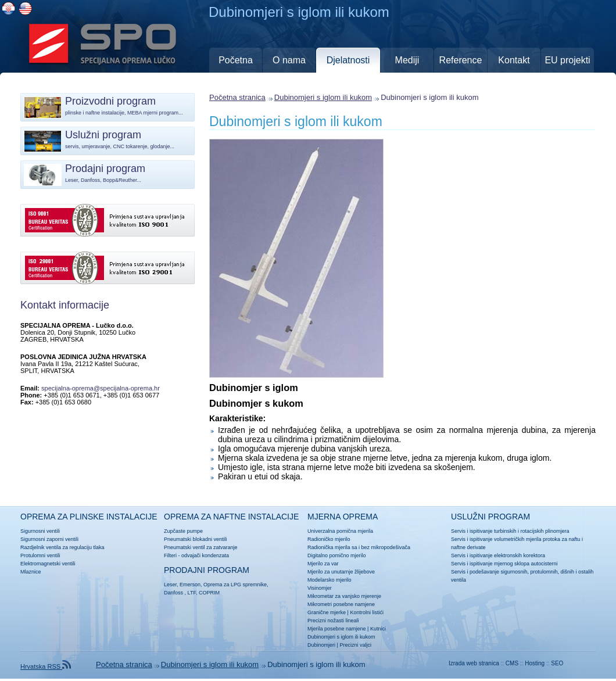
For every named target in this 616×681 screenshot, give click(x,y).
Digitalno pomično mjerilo (337, 555)
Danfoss (173, 593)
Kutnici (378, 629)
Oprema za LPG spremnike (235, 585)
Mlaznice (31, 572)
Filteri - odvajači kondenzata (196, 555)
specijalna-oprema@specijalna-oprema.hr (101, 388)
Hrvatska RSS (46, 666)
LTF (192, 593)
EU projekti (567, 60)
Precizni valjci (355, 645)
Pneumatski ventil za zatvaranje (201, 547)
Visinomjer (320, 588)
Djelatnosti (348, 60)
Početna (236, 60)
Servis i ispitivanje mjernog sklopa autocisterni (504, 564)
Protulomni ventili (40, 555)
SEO (557, 663)
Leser (170, 585)
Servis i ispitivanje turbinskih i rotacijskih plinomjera (510, 531)
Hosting (535, 663)
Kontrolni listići (367, 612)
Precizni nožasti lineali (333, 621)
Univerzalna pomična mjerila (340, 531)
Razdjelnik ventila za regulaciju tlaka (62, 547)
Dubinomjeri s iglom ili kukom (323, 97)
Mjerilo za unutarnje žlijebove (341, 572)
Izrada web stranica (474, 663)
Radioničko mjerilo (329, 539)
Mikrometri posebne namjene (341, 604)
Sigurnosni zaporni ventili (49, 539)
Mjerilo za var (323, 564)
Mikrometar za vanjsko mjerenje (344, 596)
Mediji (407, 60)
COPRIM (209, 593)
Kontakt (514, 60)
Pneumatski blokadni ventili (196, 539)
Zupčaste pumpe (183, 531)
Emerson (190, 585)
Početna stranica (237, 97)
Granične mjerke (327, 612)
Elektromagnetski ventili (48, 564)
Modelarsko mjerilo (330, 580)
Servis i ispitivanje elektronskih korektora (498, 555)
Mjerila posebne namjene (337, 629)
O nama (289, 60)
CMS (512, 663)
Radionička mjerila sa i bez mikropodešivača (359, 547)
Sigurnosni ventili (40, 531)
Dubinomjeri (321, 645)
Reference (461, 60)
